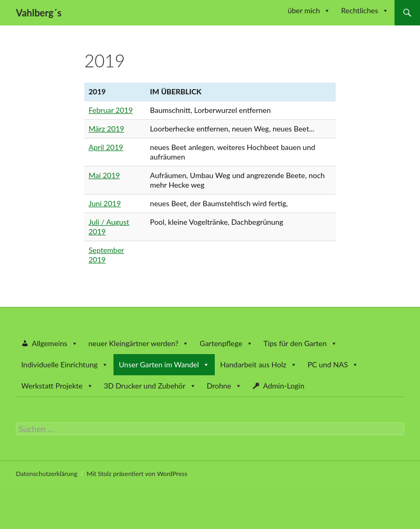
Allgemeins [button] (55, 343)
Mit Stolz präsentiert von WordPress (137, 474)
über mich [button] (309, 10)
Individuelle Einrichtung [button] (65, 364)
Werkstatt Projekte (57, 386)
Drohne (224, 386)
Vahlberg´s (39, 13)
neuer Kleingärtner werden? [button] (139, 343)
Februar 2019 (111, 110)
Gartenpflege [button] (226, 343)
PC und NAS (333, 364)
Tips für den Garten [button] (300, 343)
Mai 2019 (104, 175)
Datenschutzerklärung (47, 474)
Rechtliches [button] (365, 10)
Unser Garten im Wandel (164, 364)
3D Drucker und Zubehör (150, 386)
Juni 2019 (105, 203)
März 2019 (106, 129)
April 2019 (106, 147)
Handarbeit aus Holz (259, 364)
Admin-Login (284, 386)
